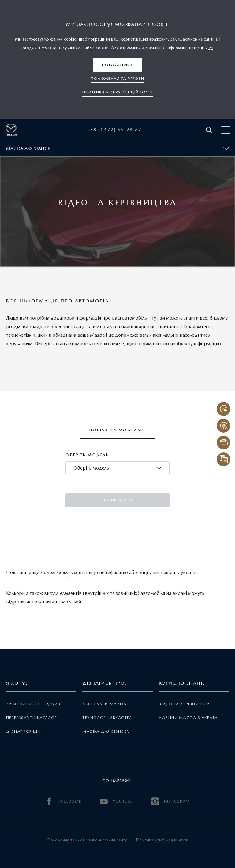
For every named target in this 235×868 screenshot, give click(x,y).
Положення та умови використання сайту (87, 840)
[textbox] (91, 468)
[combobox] (117, 468)
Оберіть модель (87, 455)
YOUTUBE (116, 802)
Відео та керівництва (185, 704)
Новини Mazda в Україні (189, 718)
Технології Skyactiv (107, 718)
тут (211, 48)
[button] (117, 65)
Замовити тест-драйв (33, 704)
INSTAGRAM (170, 802)
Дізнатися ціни (25, 731)
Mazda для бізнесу (106, 731)
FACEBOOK (64, 802)
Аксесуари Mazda (104, 704)
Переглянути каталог (32, 718)
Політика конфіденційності (162, 840)
